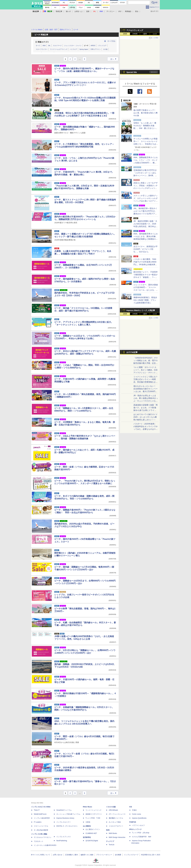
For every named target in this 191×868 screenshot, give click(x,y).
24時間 (135, 34)
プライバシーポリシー (104, 855)
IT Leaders (38, 822)
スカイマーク (57, 46)
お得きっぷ (79, 11)
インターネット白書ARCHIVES (45, 845)
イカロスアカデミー (116, 826)
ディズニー (110, 11)
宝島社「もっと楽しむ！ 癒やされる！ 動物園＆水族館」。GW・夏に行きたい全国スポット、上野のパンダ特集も (146, 128)
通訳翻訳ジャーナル (116, 818)
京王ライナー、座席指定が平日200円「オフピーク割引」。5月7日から (146, 249)
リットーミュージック (94, 810)
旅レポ (68, 11)
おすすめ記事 (132, 352)
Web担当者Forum (40, 814)
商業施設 (128, 11)
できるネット (39, 841)
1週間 (145, 34)
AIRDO (93, 46)
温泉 (88, 11)
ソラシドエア (102, 46)
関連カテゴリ (43, 42)
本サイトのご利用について (40, 855)
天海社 (134, 810)
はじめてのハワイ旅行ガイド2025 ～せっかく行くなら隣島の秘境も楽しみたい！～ (146, 417)
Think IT (37, 810)
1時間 (125, 34)
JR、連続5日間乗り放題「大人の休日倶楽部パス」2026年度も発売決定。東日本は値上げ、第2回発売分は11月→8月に (146, 226)
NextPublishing (62, 841)
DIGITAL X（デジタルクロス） (67, 826)
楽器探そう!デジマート (94, 814)
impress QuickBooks (139, 818)
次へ (114, 59)
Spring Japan (84, 49)
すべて (38, 46)
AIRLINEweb (113, 810)
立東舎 (88, 822)
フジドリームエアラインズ (59, 49)
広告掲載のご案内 (71, 855)
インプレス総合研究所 (42, 818)
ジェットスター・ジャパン (73, 46)
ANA (44, 46)
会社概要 (118, 855)
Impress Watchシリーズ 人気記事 (141, 310)
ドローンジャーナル (41, 826)
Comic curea (136, 814)
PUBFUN (133, 822)
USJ (120, 11)
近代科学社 (87, 837)
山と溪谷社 (87, 826)
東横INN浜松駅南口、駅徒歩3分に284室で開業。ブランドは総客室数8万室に (145, 300)
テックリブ (110, 841)
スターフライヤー (42, 49)
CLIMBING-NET (91, 833)
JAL (49, 46)
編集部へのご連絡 (87, 855)
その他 (105, 49)
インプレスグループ (131, 855)
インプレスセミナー (64, 822)
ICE (131, 807)
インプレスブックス (64, 837)
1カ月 (155, 34)
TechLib (111, 845)
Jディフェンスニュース (117, 814)
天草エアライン (96, 49)
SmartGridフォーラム (64, 810)
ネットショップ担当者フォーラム (68, 814)
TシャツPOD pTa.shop (141, 833)
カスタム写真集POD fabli (142, 837)
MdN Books (113, 833)
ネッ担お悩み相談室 (41, 830)
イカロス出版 (111, 807)
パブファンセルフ (138, 825)
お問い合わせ (58, 855)
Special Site (132, 72)
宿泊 (137, 11)
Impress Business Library (65, 818)
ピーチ (86, 46)
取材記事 (59, 11)
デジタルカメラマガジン (43, 837)
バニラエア (73, 49)
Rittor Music (87, 807)
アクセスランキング (135, 30)
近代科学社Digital (92, 841)
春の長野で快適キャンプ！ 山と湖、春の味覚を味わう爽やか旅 (146, 113)
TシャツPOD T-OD (93, 818)
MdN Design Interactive (117, 837)
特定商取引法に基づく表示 (151, 855)
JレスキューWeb (115, 822)
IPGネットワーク (135, 829)
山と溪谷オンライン (93, 829)
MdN (108, 830)
